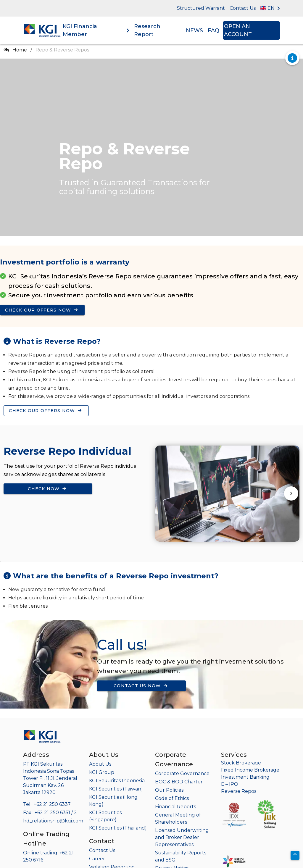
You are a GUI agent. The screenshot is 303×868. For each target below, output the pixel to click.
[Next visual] (291, 494)
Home (20, 50)
